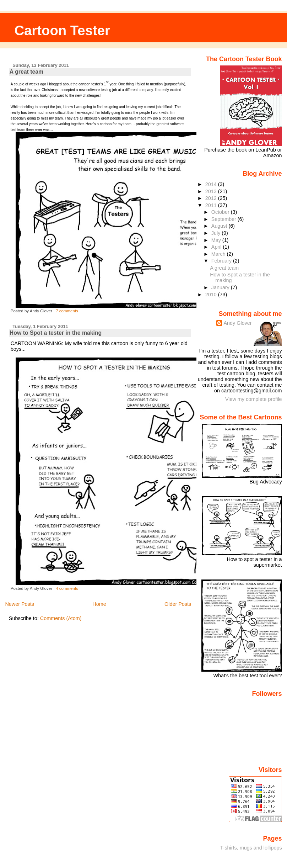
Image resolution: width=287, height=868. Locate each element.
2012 (212, 198)
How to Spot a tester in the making (56, 333)
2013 (212, 191)
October (221, 212)
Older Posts (178, 604)
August (220, 226)
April (217, 247)
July (216, 233)
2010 (212, 295)
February (222, 261)
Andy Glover (237, 323)
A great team (26, 72)
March (219, 254)
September (224, 219)
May (217, 240)
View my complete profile (254, 399)
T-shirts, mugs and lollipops (251, 848)
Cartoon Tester (62, 30)
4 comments (67, 588)
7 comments (67, 311)
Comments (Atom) (61, 618)
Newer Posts (20, 604)
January (221, 287)
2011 (212, 205)
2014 (212, 184)
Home (99, 604)
